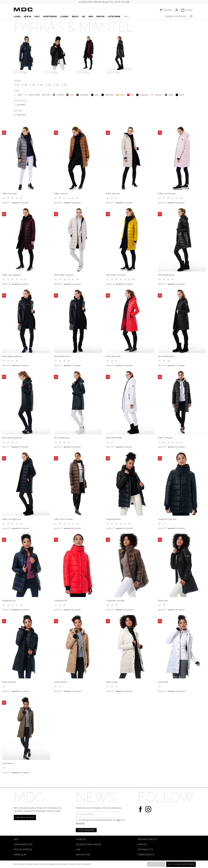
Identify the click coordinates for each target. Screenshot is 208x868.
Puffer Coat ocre (61, 194)
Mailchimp (80, 823)
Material (18, 111)
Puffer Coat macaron (167, 194)
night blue (109, 95)
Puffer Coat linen (113, 194)
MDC (119, 820)
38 (34, 85)
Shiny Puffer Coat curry (116, 275)
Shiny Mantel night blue (12, 356)
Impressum (20, 855)
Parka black (163, 601)
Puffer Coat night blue (11, 519)
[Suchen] (191, 17)
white (20, 95)
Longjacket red (61, 601)
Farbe (17, 91)
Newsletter (83, 855)
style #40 (20, 72)
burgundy (144, 95)
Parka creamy (112, 682)
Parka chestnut (60, 682)
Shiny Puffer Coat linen (64, 275)
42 (50, 85)
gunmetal (21, 105)
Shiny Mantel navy (62, 356)
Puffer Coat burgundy (11, 275)
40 (42, 85)
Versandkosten (23, 844)
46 (65, 85)
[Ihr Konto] (177, 10)
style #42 (51, 72)
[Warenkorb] (187, 10)
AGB (78, 850)
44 (57, 85)
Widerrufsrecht (147, 839)
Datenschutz (145, 850)
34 (18, 85)
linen (48, 95)
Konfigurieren (156, 864)
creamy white (34, 95)
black (182, 95)
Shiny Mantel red (113, 356)
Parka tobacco (8, 763)
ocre (72, 95)
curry (122, 95)
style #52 (113, 72)
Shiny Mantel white (114, 438)
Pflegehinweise (23, 850)
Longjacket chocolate (115, 601)
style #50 (83, 72)
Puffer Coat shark (9, 194)
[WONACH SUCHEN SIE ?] (175, 17)
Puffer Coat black (165, 438)
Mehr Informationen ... (84, 864)
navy (97, 95)
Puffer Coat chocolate (63, 519)
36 (26, 85)
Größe (17, 81)
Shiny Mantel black (166, 275)
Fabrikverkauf (146, 855)
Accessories (20, 101)
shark (171, 95)
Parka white (163, 682)
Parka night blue (9, 682)
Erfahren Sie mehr (25, 817)
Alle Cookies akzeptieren (181, 864)
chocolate (84, 95)
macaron (158, 95)
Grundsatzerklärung (88, 844)
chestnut (60, 95)
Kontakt (142, 844)
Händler (81, 839)
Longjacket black (113, 519)
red (132, 95)
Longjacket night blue (167, 519)
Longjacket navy (9, 601)
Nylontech (21, 115)
